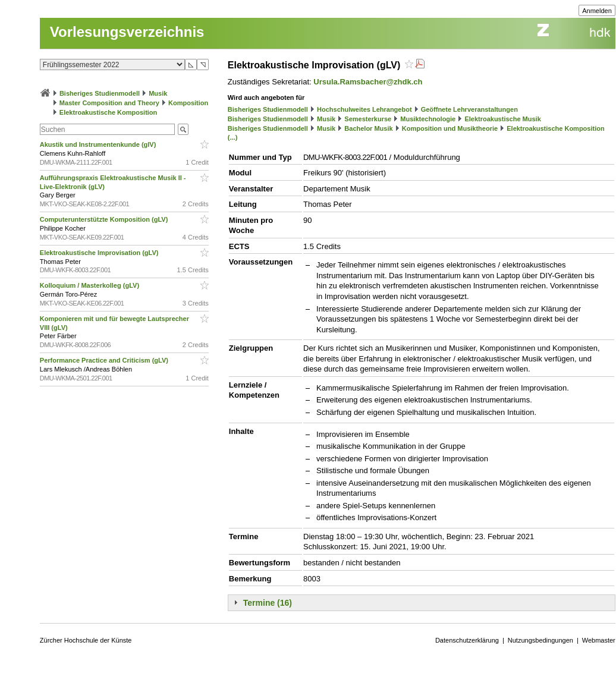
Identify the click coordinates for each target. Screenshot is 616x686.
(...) (233, 137)
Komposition (188, 103)
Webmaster (599, 640)
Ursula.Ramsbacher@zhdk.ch (368, 82)
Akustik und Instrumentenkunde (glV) (99, 144)
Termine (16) (268, 603)
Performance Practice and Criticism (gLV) (105, 360)
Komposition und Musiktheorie (450, 128)
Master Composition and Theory (109, 103)
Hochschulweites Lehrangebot (364, 109)
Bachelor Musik (368, 128)
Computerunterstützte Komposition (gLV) (105, 219)
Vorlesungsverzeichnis (127, 32)
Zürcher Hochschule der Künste (86, 640)
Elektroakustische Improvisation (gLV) (100, 253)
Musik (158, 93)
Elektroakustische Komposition (108, 112)
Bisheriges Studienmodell (100, 93)
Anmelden (597, 11)
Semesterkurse (368, 119)
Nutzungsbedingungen (540, 640)
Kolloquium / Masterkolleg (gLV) (90, 285)
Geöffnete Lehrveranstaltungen (469, 109)
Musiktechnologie (428, 119)
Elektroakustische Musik (502, 119)
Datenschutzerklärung (467, 640)
